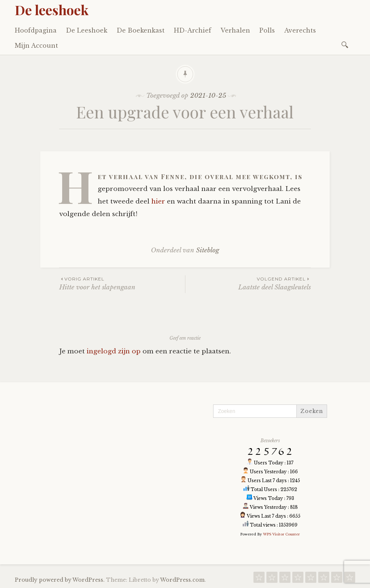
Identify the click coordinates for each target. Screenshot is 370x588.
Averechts (300, 30)
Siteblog (208, 250)
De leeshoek (52, 10)
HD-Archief (193, 30)
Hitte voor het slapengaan (122, 283)
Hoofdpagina (36, 30)
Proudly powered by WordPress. (60, 580)
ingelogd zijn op (114, 351)
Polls (267, 30)
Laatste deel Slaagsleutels (248, 283)
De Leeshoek (87, 30)
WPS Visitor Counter (281, 534)
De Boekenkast (141, 30)
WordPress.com (182, 580)
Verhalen (235, 30)
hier (158, 201)
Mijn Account (36, 46)
